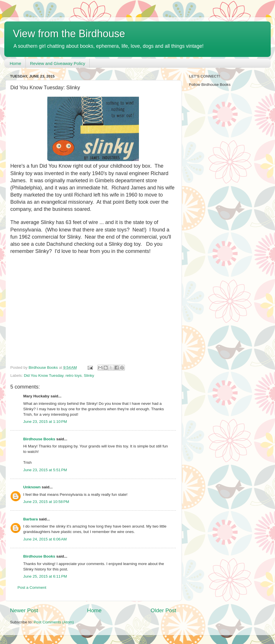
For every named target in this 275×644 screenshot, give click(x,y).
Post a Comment (32, 587)
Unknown (32, 487)
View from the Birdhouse (69, 34)
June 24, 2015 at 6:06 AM (45, 539)
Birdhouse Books (39, 439)
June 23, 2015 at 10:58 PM (46, 502)
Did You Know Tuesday (44, 375)
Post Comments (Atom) (54, 622)
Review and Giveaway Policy (58, 63)
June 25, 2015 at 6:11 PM (45, 576)
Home (15, 63)
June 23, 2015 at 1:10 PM (45, 422)
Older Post (163, 610)
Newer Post (24, 610)
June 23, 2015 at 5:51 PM (45, 470)
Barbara (31, 519)
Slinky (89, 375)
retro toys (74, 375)
